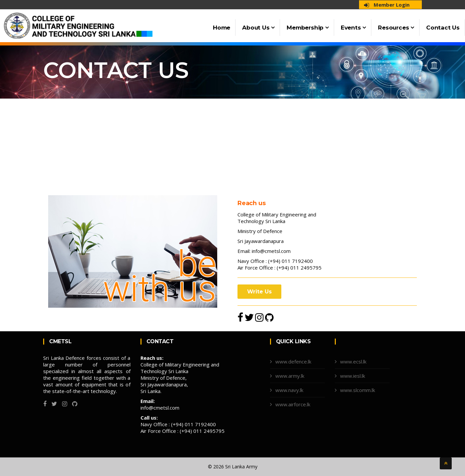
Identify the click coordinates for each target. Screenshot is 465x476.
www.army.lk (290, 376)
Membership (308, 28)
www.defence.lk (293, 361)
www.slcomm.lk (358, 390)
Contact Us (443, 28)
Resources (396, 28)
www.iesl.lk (353, 376)
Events (353, 28)
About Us (258, 28)
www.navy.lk (289, 390)
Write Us (259, 292)
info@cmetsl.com (271, 251)
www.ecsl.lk (353, 361)
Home (222, 28)
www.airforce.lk (293, 404)
